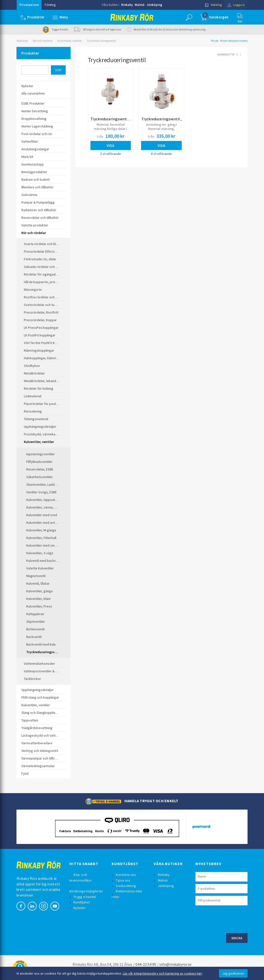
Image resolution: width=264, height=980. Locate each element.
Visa (110, 145)
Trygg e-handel (85, 897)
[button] (60, 17)
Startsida (22, 41)
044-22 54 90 (146, 964)
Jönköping (154, 5)
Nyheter (80, 908)
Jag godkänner (233, 973)
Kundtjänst (82, 902)
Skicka (237, 938)
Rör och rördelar (43, 41)
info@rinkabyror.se (175, 964)
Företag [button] (50, 5)
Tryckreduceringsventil (101, 41)
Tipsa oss (123, 880)
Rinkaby (127, 5)
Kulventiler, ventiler (70, 41)
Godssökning (126, 886)
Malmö (140, 5)
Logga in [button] (236, 5)
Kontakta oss (126, 875)
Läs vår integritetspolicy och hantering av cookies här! (162, 973)
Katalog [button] (212, 5)
